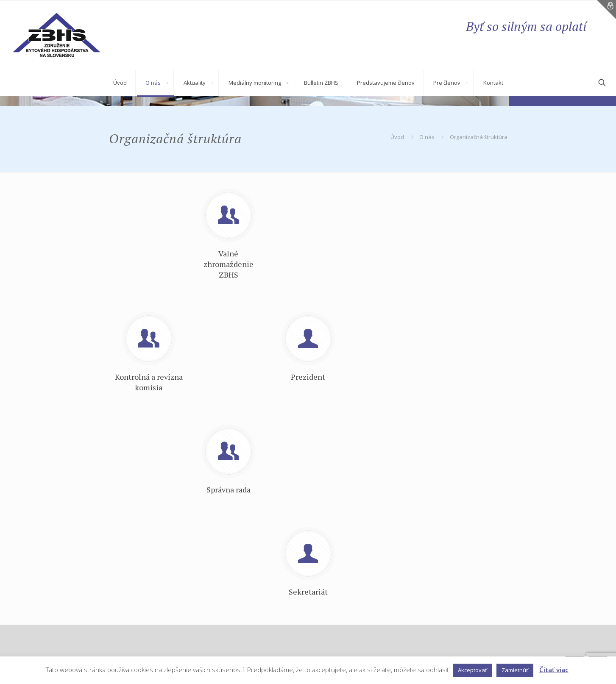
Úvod (397, 137)
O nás (427, 137)
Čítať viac (554, 670)
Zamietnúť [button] (515, 670)
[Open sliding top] (606, 10)
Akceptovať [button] (472, 670)
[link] (167, 83)
